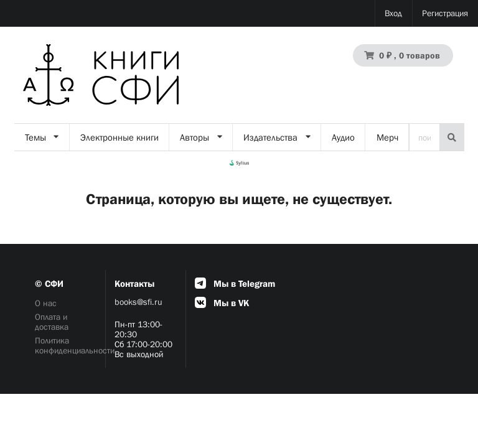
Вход (393, 13)
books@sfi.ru (138, 302)
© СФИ (49, 283)
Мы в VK (222, 303)
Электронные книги (119, 137)
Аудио (343, 137)
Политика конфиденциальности (66, 345)
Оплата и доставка (52, 322)
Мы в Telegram (235, 283)
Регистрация (445, 13)
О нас (46, 303)
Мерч (387, 137)
